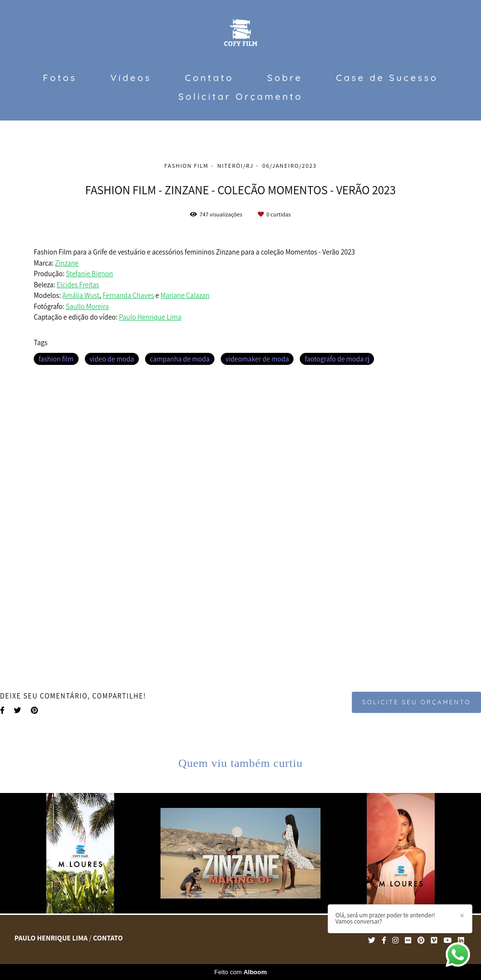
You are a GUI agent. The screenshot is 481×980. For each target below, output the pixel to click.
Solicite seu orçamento (416, 702)
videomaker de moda (257, 359)
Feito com (240, 972)
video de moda (112, 359)
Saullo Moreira (87, 306)
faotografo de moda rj (337, 359)
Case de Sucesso (387, 78)
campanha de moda (180, 359)
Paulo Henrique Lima (150, 317)
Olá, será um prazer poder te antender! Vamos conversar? (385, 918)
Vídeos (131, 78)
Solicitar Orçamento (240, 96)
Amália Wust (81, 295)
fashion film (56, 359)
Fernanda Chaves (128, 295)
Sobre (285, 78)
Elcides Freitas (78, 285)
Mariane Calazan (185, 295)
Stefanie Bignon (90, 274)
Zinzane (67, 263)
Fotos (60, 78)
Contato (209, 78)
